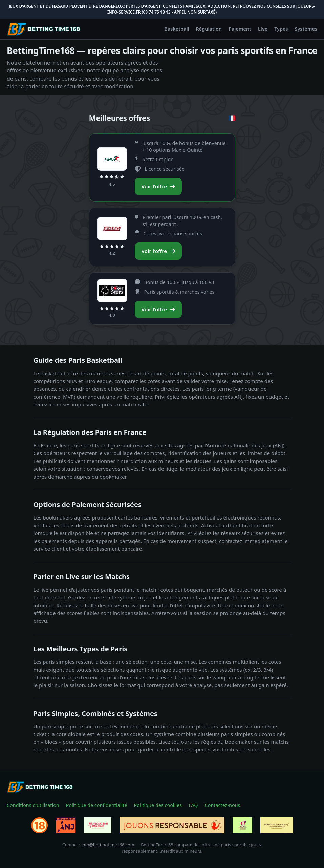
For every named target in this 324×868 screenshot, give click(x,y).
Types (281, 29)
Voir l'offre (158, 186)
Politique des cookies (158, 805)
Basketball (177, 29)
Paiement (240, 29)
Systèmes (306, 29)
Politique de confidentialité (97, 805)
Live (263, 29)
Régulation (209, 29)
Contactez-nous (223, 805)
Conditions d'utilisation (33, 805)
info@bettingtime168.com (108, 845)
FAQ (193, 805)
